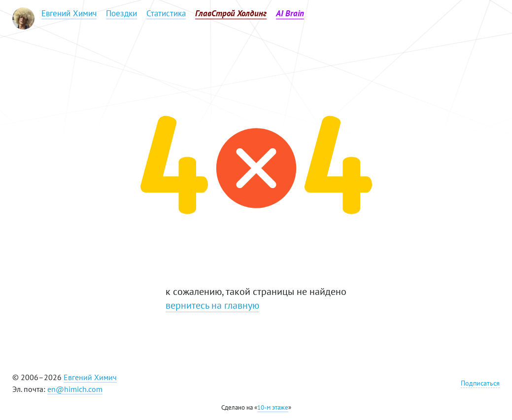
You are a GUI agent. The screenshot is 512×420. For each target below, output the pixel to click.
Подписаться (480, 383)
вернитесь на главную (212, 305)
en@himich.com (75, 389)
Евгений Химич (90, 377)
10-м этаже (273, 407)
